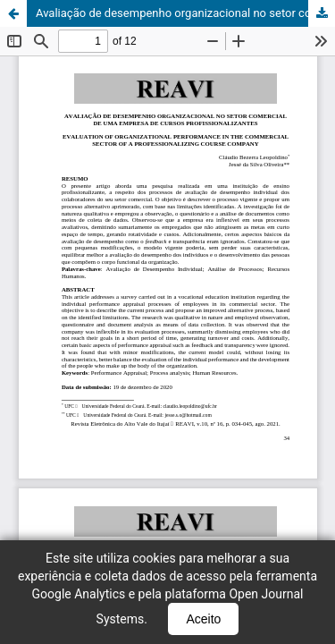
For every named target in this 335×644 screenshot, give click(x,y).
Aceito (203, 619)
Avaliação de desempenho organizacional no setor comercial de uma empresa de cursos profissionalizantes (185, 13)
